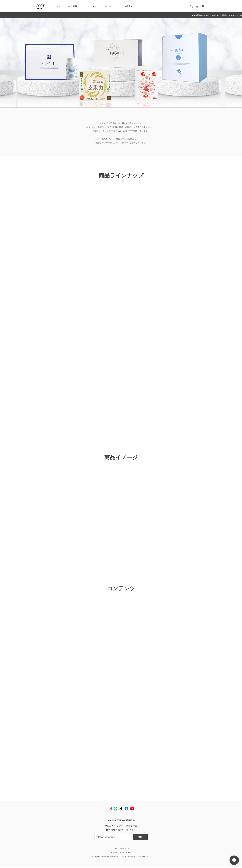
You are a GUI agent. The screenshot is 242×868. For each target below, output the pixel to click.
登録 (140, 838)
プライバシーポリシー (121, 849)
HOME (56, 6)
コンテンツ (91, 6)
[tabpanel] (121, 63)
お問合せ (129, 6)
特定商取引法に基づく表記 (121, 853)
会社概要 (73, 6)
